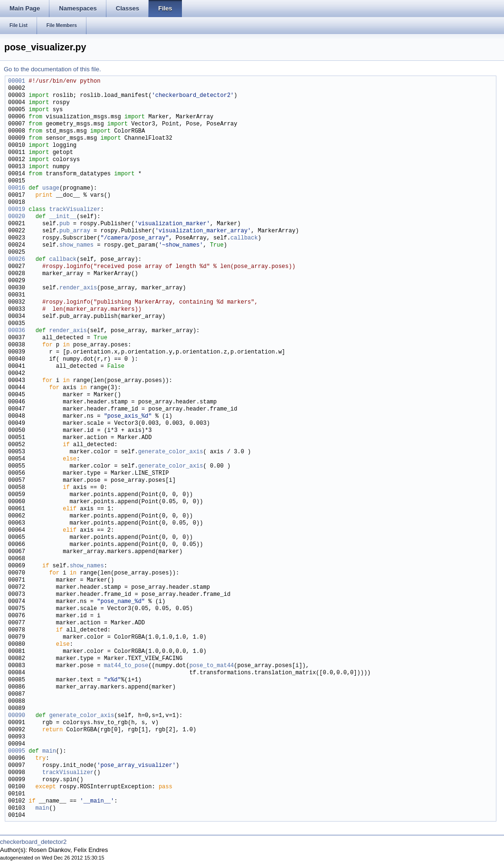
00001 (17, 81)
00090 (17, 716)
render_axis (78, 288)
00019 (17, 210)
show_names (76, 245)
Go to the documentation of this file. (52, 69)
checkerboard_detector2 (33, 842)
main (49, 751)
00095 (17, 751)
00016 (17, 188)
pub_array (75, 231)
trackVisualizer (75, 210)
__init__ (63, 217)
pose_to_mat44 (212, 666)
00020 (17, 217)
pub (65, 224)
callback (244, 238)
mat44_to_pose (126, 666)
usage (51, 188)
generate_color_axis (171, 452)
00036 (17, 331)
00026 (17, 260)
